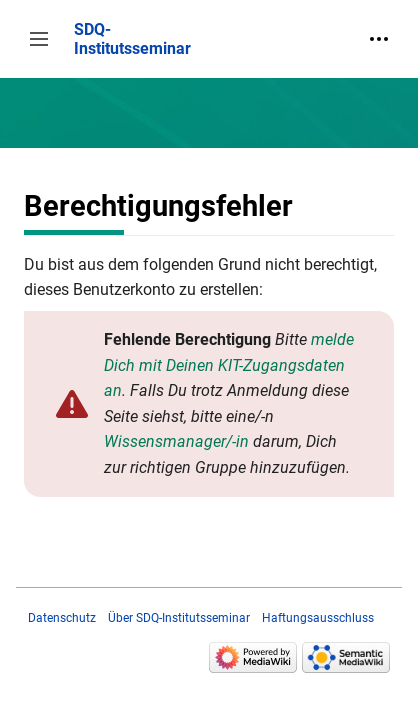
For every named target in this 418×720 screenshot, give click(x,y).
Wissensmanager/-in (176, 441)
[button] (39, 39)
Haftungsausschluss (318, 618)
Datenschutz (62, 618)
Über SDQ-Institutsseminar (179, 618)
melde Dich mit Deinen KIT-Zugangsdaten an (229, 365)
